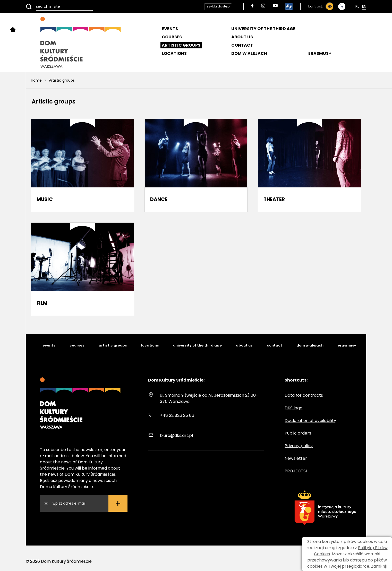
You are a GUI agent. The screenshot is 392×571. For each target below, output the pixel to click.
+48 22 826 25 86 (177, 415)
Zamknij (379, 566)
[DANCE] (196, 165)
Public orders (298, 433)
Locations (174, 53)
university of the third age (197, 345)
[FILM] (83, 269)
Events (170, 29)
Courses (172, 37)
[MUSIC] (83, 165)
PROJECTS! (296, 471)
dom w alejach (310, 345)
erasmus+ (347, 345)
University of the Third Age (263, 29)
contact (275, 345)
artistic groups (113, 345)
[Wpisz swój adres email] (78, 504)
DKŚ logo (293, 408)
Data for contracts (304, 395)
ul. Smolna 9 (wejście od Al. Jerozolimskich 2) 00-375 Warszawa (209, 398)
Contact (242, 45)
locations (150, 345)
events (49, 345)
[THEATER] (309, 165)
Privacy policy (299, 446)
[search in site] (59, 6)
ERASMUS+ (320, 53)
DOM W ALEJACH (249, 53)
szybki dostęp (218, 6)
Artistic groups (181, 45)
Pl (357, 6)
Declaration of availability (310, 421)
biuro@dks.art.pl (176, 435)
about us (244, 345)
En (364, 6)
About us (242, 37)
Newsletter (296, 458)
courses (77, 345)
